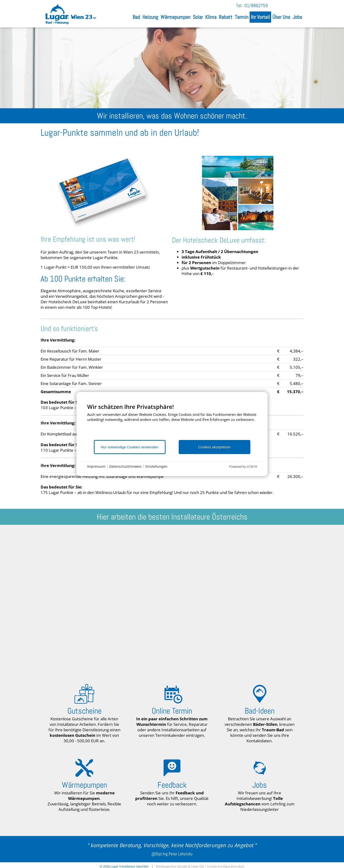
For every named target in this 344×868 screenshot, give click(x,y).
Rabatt (226, 17)
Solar (198, 17)
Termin (242, 17)
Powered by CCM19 (243, 467)
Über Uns (281, 17)
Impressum (96, 466)
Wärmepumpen (175, 17)
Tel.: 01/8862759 (252, 5)
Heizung (150, 17)
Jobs (297, 17)
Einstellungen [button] (156, 466)
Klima (211, 17)
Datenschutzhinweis (125, 466)
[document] (172, 421)
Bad (136, 17)
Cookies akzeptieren (215, 447)
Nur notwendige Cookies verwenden (130, 447)
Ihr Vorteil (260, 17)
